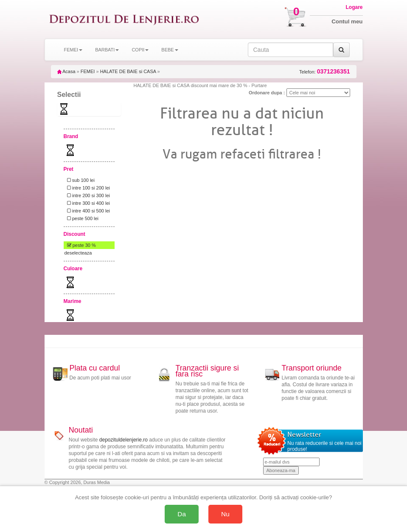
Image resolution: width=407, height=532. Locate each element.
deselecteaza (78, 253)
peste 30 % (80, 245)
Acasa (66, 71)
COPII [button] (140, 50)
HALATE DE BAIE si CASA (128, 71)
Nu (225, 514)
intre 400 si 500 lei (87, 211)
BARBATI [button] (107, 50)
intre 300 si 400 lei (87, 203)
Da (182, 514)
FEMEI (88, 71)
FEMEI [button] (73, 50)
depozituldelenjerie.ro (124, 440)
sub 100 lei (80, 180)
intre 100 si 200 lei (87, 188)
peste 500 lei (82, 218)
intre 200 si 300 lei (87, 195)
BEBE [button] (170, 50)
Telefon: (324, 72)
